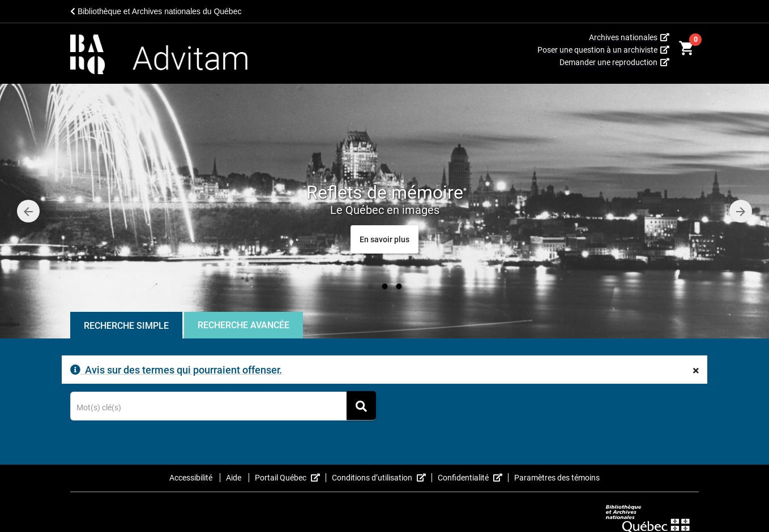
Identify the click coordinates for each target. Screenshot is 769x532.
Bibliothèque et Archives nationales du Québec (156, 11)
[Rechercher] (361, 406)
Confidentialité (473, 478)
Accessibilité (192, 478)
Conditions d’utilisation (382, 478)
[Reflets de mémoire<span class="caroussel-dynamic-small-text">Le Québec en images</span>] (384, 239)
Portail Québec (290, 478)
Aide (234, 478)
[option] (384, 211)
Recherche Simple (126, 326)
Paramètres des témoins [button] (557, 478)
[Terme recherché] (223, 408)
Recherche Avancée (243, 325)
